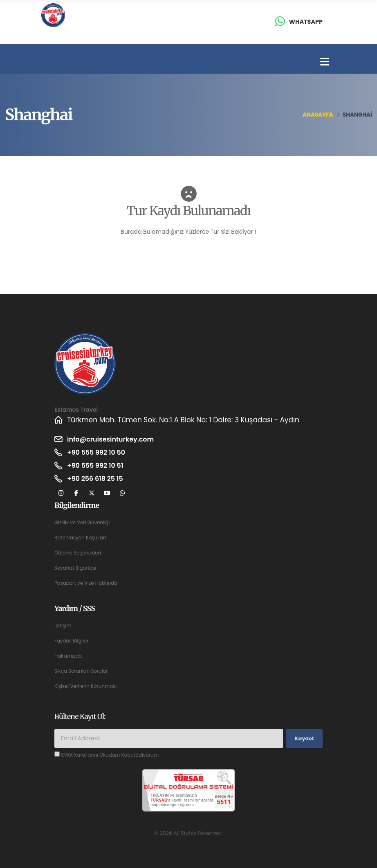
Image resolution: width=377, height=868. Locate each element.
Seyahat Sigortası (77, 568)
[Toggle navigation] (325, 62)
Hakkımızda (69, 656)
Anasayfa (318, 115)
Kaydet (304, 738)
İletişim (63, 626)
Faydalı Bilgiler (73, 641)
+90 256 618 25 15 (97, 479)
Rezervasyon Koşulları (82, 538)
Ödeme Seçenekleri (79, 553)
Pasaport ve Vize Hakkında (88, 583)
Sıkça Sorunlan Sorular (83, 671)
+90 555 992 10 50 (98, 453)
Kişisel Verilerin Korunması (88, 686)
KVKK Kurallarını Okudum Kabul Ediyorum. (114, 755)
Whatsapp (306, 22)
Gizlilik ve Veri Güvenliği (84, 522)
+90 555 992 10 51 (97, 466)
